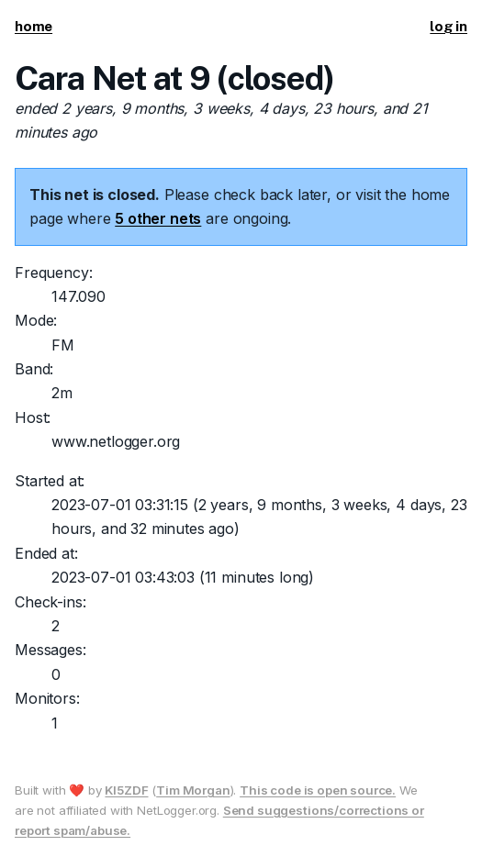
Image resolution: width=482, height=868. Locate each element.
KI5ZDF (126, 790)
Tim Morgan (193, 790)
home (34, 26)
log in (448, 26)
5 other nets (158, 218)
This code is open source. (318, 790)
